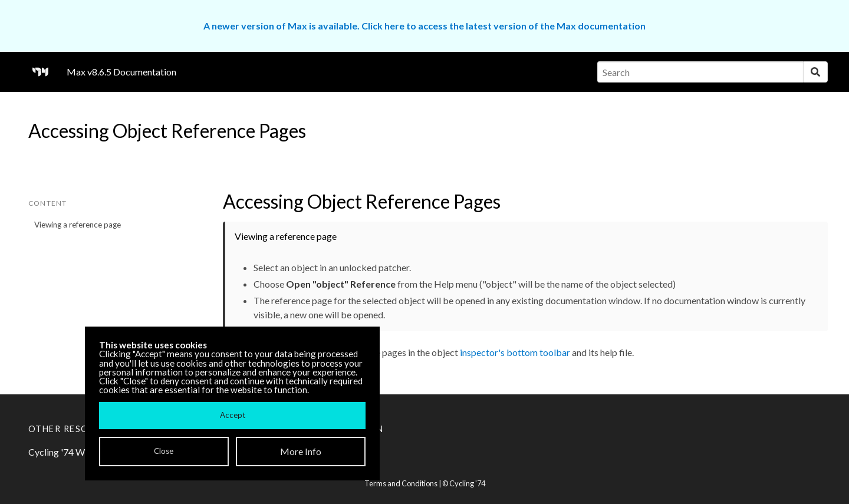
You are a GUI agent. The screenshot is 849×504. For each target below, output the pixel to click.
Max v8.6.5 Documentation (121, 72)
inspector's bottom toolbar (515, 352)
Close (164, 451)
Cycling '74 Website (69, 452)
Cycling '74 (467, 483)
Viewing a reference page (78, 225)
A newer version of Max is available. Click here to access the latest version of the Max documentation (424, 26)
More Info (301, 451)
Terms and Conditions (401, 483)
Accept (233, 415)
